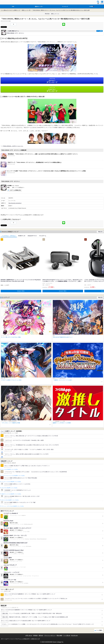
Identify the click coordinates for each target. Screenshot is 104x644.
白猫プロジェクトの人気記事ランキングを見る (11, 494)
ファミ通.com (67, 635)
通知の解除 (59, 635)
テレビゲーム (43, 236)
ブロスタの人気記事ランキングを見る (9, 488)
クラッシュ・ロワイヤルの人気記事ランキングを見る (13, 506)
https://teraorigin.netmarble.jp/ (15, 203)
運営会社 (41, 635)
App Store (52, 81)
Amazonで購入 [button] (21, 291)
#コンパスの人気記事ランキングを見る (10, 469)
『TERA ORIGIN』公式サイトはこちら (13, 146)
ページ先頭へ (99, 630)
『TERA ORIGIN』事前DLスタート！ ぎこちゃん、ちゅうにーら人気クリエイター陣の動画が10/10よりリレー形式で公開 (61, 10)
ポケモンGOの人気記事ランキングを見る (10, 500)
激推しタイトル (55, 14)
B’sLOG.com (74, 635)
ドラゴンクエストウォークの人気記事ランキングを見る (13, 476)
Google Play (52, 89)
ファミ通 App (6, 2)
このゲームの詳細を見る (15, 190)
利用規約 (35, 635)
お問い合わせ (29, 635)
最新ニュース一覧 (26, 10)
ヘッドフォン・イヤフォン (9, 236)
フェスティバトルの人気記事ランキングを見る (11, 482)
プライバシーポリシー (50, 635)
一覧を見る (100, 232)
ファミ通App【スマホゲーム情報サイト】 (11, 10)
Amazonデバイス (32, 236)
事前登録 (47, 14)
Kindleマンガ (22, 236)
